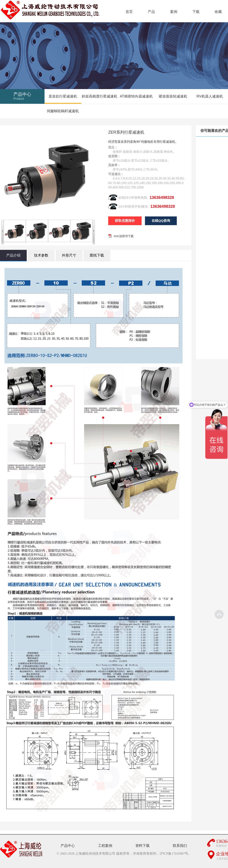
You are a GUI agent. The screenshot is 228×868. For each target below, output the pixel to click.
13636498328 (162, 198)
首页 (129, 12)
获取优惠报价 (125, 221)
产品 (151, 12)
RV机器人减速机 (210, 96)
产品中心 (68, 846)
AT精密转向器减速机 (136, 96)
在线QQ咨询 (161, 221)
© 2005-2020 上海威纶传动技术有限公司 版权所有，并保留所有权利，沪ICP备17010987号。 (124, 854)
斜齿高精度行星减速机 (100, 96)
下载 (196, 12)
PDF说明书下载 (124, 236)
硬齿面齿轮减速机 (173, 96)
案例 (174, 12)
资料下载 (142, 846)
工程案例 (105, 846)
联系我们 (180, 846)
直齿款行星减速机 (63, 96)
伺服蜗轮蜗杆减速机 (63, 111)
